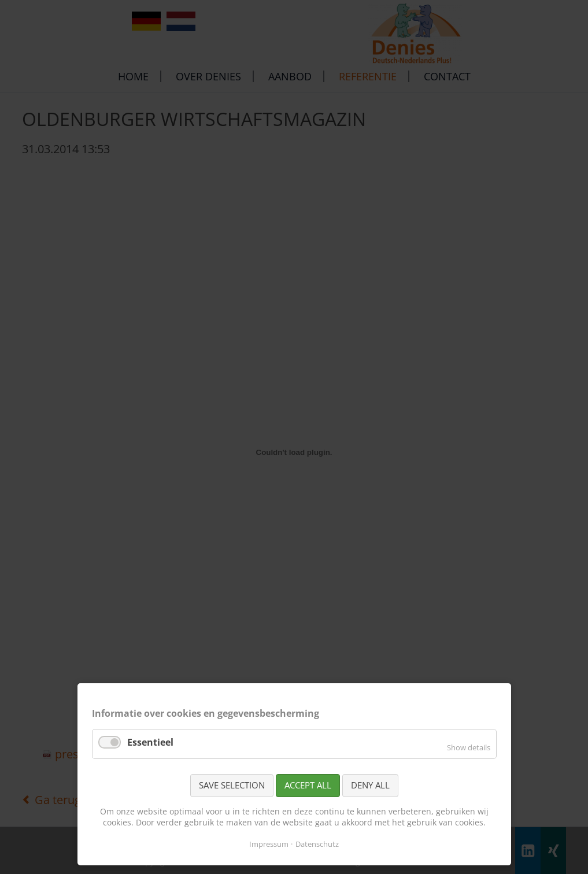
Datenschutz (317, 844)
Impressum (269, 844)
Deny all (370, 785)
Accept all (308, 785)
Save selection (232, 785)
